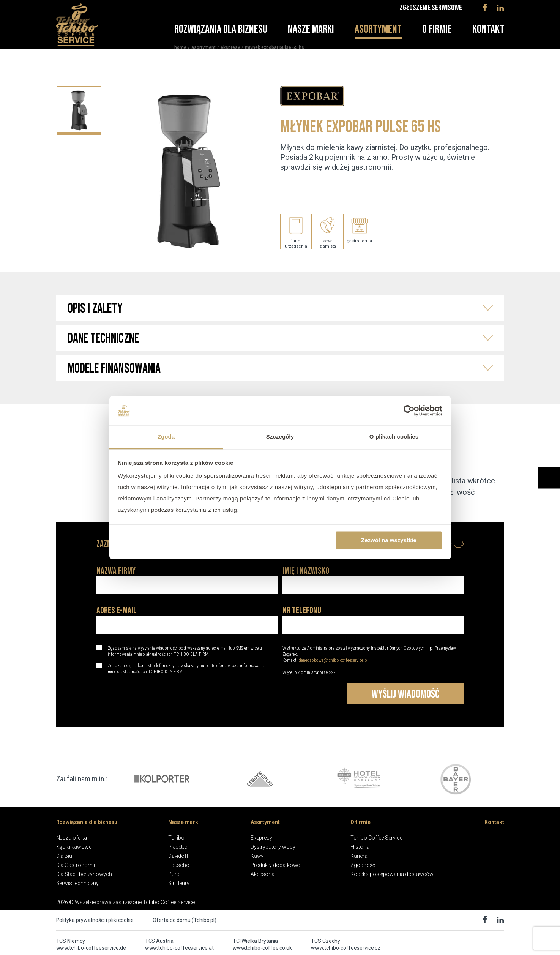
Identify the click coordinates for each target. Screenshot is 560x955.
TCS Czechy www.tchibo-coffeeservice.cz (346, 944)
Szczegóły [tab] (280, 437)
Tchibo (177, 838)
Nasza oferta (72, 838)
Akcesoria (263, 874)
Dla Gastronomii (76, 865)
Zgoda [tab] (166, 437)
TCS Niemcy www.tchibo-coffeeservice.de (91, 944)
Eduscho (179, 865)
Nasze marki (311, 34)
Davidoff (178, 856)
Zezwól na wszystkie (389, 540)
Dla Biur (65, 856)
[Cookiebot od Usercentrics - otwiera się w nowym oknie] (409, 410)
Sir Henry (179, 883)
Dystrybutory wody (273, 847)
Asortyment (378, 34)
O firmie (437, 34)
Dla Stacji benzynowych (84, 874)
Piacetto (178, 847)
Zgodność (363, 865)
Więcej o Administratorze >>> (309, 672)
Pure (174, 874)
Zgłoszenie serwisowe (431, 10)
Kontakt (488, 34)
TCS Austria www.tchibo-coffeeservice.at (179, 944)
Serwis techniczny (78, 883)
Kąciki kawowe (74, 847)
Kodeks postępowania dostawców (392, 874)
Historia (360, 847)
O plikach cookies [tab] (394, 437)
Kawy (257, 856)
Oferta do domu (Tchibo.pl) (185, 920)
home (180, 52)
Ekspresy (230, 52)
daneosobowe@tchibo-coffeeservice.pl (333, 660)
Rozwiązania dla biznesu (221, 34)
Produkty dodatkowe (275, 865)
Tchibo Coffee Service (376, 838)
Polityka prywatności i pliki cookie (95, 920)
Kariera (359, 856)
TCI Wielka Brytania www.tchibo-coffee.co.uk (262, 944)
